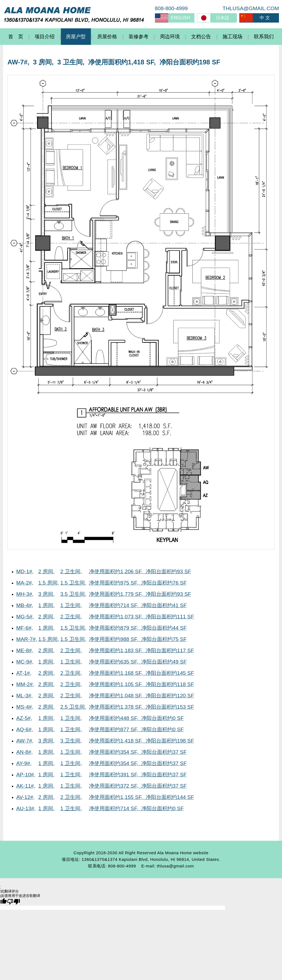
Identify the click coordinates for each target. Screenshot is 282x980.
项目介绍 (45, 37)
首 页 (16, 37)
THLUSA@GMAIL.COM (251, 8)
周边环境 (170, 37)
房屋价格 (107, 37)
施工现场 (232, 37)
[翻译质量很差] (13, 902)
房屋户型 (76, 37)
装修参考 (139, 37)
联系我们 (264, 37)
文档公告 (201, 37)
